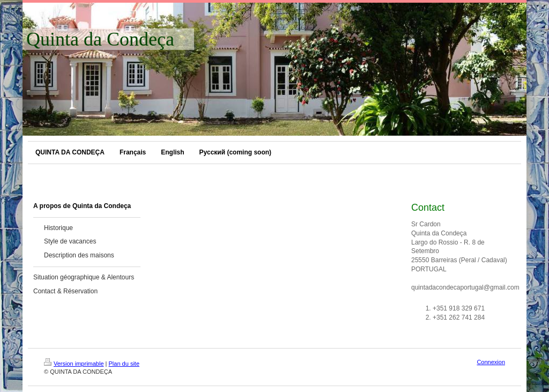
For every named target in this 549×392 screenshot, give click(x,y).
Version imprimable (74, 364)
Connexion (491, 362)
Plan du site (124, 364)
